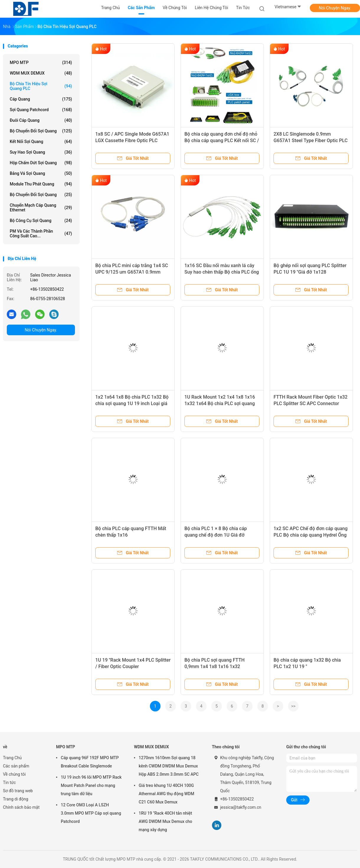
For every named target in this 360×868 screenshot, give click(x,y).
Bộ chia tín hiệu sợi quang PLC (41, 86)
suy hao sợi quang (41, 152)
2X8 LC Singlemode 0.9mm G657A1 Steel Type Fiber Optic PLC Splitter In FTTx (311, 140)
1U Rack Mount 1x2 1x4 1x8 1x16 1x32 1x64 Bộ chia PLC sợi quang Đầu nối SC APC (220, 403)
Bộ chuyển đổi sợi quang (41, 195)
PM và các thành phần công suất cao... (41, 234)
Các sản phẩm (16, 766)
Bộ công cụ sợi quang (41, 221)
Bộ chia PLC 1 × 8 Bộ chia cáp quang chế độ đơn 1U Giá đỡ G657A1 (216, 535)
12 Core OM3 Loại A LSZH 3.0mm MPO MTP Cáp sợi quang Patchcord (91, 813)
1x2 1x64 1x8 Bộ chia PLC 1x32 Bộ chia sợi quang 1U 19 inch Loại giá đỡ (132, 403)
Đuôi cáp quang (41, 120)
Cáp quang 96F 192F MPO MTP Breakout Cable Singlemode (90, 762)
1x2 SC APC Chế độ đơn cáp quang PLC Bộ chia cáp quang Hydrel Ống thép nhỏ (311, 535)
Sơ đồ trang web (18, 791)
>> (293, 706)
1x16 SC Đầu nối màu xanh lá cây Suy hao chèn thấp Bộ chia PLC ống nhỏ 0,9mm (222, 272)
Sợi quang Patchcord (41, 110)
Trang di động (16, 799)
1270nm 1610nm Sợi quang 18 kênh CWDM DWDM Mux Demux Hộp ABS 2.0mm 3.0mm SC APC (169, 766)
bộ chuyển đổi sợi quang (41, 131)
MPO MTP (41, 63)
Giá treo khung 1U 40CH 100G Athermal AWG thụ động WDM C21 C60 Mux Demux (166, 794)
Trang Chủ (12, 758)
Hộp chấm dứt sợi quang (41, 163)
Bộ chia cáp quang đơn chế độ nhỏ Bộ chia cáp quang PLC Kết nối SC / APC (222, 140)
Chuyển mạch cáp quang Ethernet (41, 208)
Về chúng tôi (14, 774)
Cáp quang (41, 99)
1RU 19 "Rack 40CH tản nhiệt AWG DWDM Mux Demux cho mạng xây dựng (165, 821)
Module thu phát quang (41, 184)
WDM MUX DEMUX (41, 73)
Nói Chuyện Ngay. (335, 8)
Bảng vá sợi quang (41, 173)
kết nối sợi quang (41, 142)
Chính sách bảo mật (21, 807)
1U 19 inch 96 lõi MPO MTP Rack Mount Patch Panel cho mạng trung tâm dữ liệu (91, 785)
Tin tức (9, 782)
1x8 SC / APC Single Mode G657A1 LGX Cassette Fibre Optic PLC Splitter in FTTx (132, 140)
